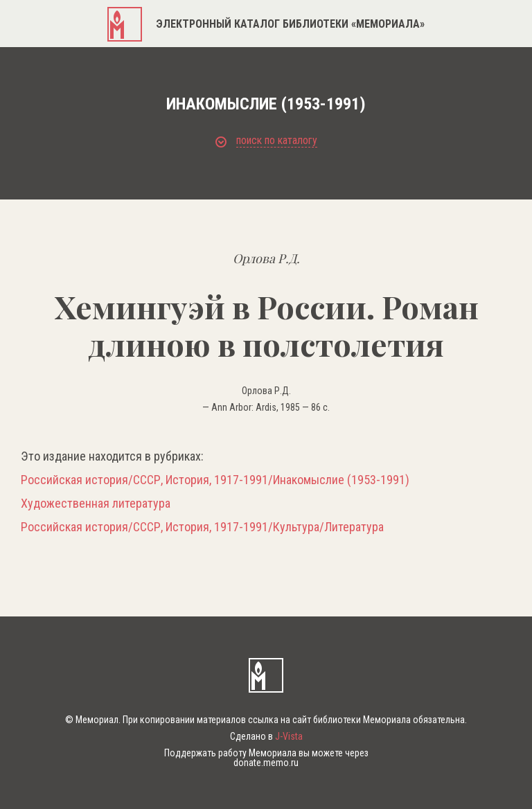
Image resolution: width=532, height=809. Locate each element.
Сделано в (266, 736)
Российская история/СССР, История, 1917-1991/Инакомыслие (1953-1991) (215, 480)
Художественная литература (96, 504)
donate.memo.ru (266, 763)
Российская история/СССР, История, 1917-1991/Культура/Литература (202, 527)
